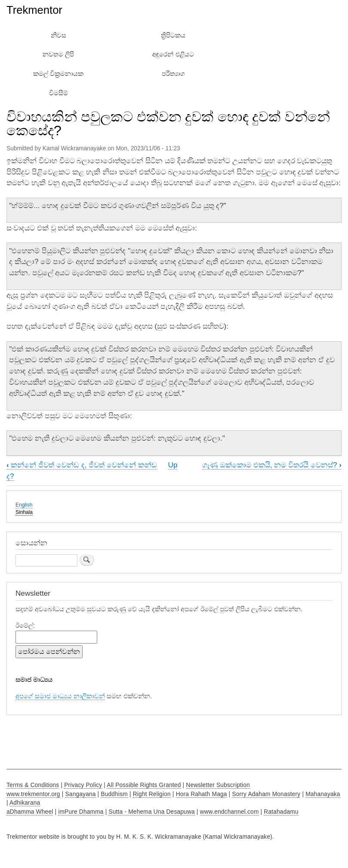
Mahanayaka (323, 794)
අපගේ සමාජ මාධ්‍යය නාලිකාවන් (60, 696)
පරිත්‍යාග (173, 74)
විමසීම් (59, 93)
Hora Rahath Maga (202, 794)
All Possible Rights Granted (144, 785)
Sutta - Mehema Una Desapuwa (151, 812)
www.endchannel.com (229, 812)
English (24, 505)
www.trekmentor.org (33, 794)
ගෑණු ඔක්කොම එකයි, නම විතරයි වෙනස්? (272, 465)
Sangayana (80, 794)
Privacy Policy (83, 785)
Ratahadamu (281, 812)
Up (173, 465)
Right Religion (152, 794)
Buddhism (114, 794)
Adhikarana (25, 803)
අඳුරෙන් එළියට (173, 54)
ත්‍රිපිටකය (173, 35)
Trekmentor (34, 10)
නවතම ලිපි (58, 54)
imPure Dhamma (81, 812)
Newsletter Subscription (218, 785)
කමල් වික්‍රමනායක (58, 74)
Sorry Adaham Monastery (266, 794)
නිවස (59, 35)
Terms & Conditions (33, 785)
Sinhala (24, 512)
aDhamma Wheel (30, 812)
